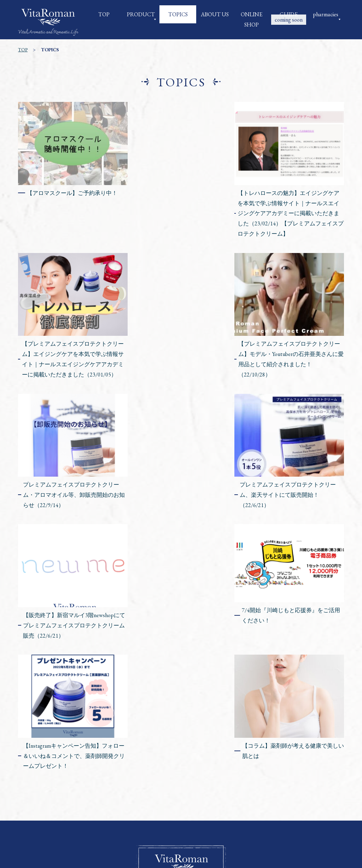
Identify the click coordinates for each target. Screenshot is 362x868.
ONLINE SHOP (252, 19)
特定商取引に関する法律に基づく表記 (149, 807)
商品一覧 (144, 797)
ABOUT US (215, 14)
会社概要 (115, 797)
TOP (104, 14)
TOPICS (178, 14)
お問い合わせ (181, 817)
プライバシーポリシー (233, 807)
